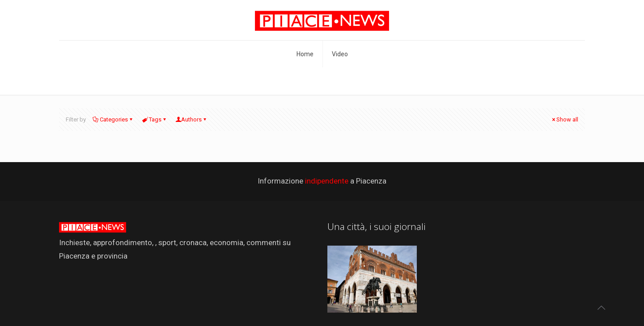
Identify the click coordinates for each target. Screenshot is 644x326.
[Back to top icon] (601, 308)
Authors (191, 119)
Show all (564, 119)
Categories (113, 119)
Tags (155, 119)
